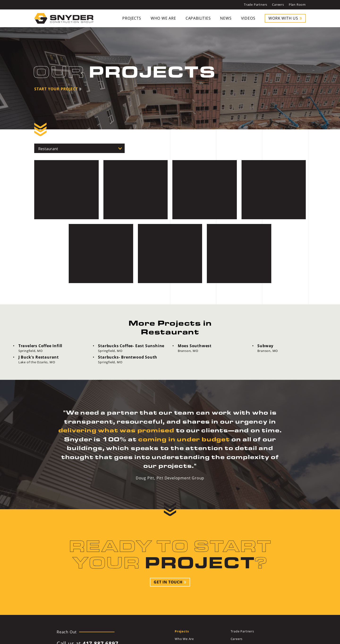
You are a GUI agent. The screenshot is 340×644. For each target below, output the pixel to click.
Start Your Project (56, 89)
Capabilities (198, 18)
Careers (278, 4)
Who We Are (163, 18)
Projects (132, 18)
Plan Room (297, 4)
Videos (248, 18)
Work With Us (283, 18)
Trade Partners (256, 4)
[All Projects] (79, 148)
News (226, 18)
